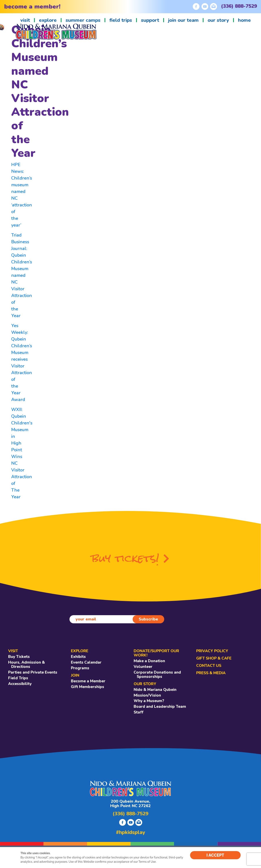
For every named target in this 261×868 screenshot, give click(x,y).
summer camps (83, 20)
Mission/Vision (147, 695)
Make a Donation (149, 661)
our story (218, 20)
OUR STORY (145, 684)
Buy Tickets (19, 657)
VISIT (13, 651)
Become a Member (88, 681)
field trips (121, 20)
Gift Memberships (88, 687)
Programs (80, 668)
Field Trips (18, 678)
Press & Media (211, 673)
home (244, 20)
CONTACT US (209, 666)
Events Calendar (86, 662)
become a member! (32, 7)
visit (25, 20)
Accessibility (20, 684)
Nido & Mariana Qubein (155, 690)
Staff (139, 712)
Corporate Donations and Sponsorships (157, 675)
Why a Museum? (149, 701)
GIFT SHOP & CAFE (214, 658)
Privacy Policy (212, 651)
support (150, 20)
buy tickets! (130, 558)
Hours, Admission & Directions (26, 665)
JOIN (75, 675)
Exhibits (78, 657)
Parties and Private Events (33, 672)
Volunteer (143, 667)
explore (48, 20)
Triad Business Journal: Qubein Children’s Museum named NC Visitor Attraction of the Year (22, 275)
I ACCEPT (215, 855)
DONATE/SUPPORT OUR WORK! (156, 653)
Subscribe (148, 619)
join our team (183, 20)
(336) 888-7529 (239, 6)
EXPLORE (80, 651)
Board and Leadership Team (160, 707)
